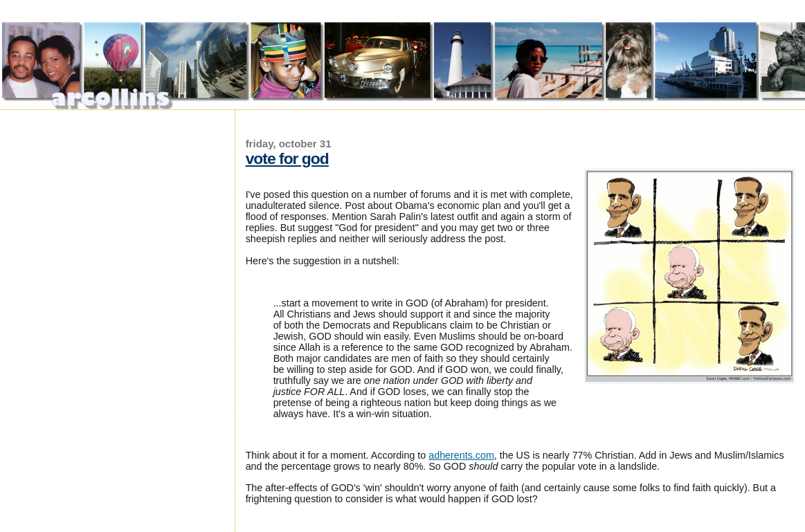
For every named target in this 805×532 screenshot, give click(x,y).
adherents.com (461, 455)
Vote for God (287, 158)
